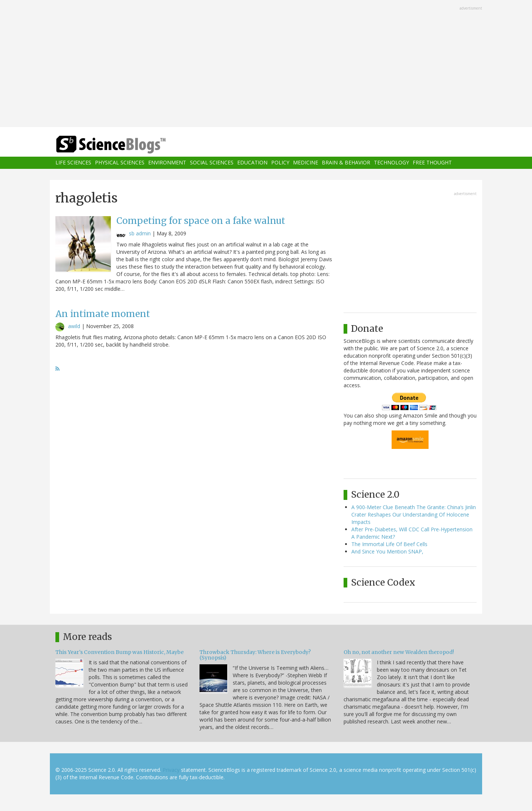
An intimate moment (103, 314)
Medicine (306, 163)
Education (252, 163)
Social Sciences (212, 163)
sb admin (140, 233)
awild (74, 326)
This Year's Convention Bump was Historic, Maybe (120, 652)
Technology (391, 163)
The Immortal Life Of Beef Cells (389, 544)
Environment (167, 163)
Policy (280, 163)
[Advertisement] (266, 64)
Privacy (171, 770)
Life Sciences (73, 163)
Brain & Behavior (346, 163)
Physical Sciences (120, 163)
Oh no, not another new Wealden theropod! (399, 652)
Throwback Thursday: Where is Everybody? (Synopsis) (255, 655)
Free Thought (432, 163)
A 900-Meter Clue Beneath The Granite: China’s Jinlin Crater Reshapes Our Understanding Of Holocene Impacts (414, 514)
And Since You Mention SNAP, (387, 551)
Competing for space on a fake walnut (201, 221)
